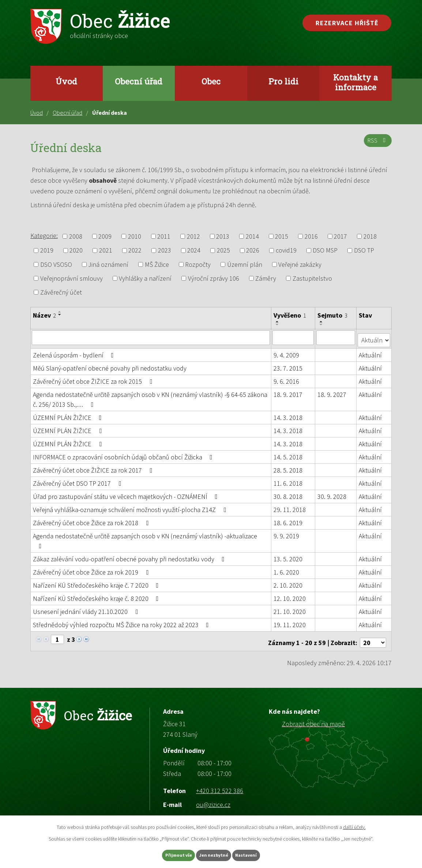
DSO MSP (325, 251)
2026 (253, 251)
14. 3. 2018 (288, 415)
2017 (340, 236)
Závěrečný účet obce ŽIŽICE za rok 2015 (94, 378)
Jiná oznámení (108, 264)
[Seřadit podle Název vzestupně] (60, 312)
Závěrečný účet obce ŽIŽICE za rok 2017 (94, 467)
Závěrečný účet (61, 292)
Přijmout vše (167, 854)
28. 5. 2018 (288, 467)
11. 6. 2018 (288, 480)
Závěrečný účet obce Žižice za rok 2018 (92, 520)
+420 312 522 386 (220, 785)
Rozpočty (198, 264)
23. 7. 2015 (288, 365)
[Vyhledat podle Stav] (374, 337)
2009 (105, 236)
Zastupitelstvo (312, 278)
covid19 (286, 251)
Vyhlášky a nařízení (145, 278)
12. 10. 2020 (290, 596)
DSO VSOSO (56, 264)
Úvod (66, 81)
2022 (135, 251)
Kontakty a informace (355, 82)
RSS (376, 144)
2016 (311, 236)
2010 (135, 236)
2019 (47, 251)
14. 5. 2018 (288, 454)
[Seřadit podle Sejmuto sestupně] (322, 325)
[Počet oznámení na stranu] (373, 637)
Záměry (266, 278)
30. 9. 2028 (332, 494)
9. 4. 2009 (287, 352)
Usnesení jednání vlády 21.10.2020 (87, 609)
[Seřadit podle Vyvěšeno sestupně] (278, 325)
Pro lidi (283, 81)
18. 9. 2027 (332, 392)
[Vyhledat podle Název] (151, 337)
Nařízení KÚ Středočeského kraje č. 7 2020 (97, 582)
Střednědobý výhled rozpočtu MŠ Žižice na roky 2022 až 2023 (122, 622)
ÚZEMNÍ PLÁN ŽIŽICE (69, 415)
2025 (223, 251)
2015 (282, 236)
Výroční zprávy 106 (214, 278)
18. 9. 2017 (288, 392)
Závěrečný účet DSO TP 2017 (78, 480)
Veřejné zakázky (300, 264)
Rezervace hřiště (347, 23)
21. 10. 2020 (290, 609)
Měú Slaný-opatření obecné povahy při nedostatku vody (110, 365)
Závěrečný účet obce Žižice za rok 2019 (92, 569)
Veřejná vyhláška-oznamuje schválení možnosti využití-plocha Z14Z (131, 507)
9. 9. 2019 (287, 533)
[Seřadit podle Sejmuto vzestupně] (322, 322)
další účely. (354, 825)
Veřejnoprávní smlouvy (71, 278)
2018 (370, 236)
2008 (76, 236)
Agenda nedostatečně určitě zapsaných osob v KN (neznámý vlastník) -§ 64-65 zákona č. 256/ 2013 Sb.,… (150, 397)
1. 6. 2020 (287, 569)
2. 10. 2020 (288, 582)
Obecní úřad (139, 81)
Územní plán (245, 264)
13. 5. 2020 (288, 556)
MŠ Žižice (157, 264)
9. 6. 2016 (287, 378)
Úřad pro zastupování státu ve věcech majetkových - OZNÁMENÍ (127, 494)
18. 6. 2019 (288, 520)
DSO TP (364, 251)
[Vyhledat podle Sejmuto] (336, 337)
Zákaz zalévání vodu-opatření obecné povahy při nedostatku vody (130, 556)
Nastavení (259, 854)
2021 (106, 251)
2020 (76, 251)
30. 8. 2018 (288, 494)
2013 (223, 236)
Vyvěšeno (290, 315)
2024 (194, 251)
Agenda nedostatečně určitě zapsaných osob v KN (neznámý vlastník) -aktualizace (145, 538)
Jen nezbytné (214, 854)
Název (44, 315)
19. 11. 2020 (290, 622)
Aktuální (371, 352)
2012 (193, 236)
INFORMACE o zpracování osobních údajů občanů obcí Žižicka (124, 454)
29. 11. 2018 (290, 507)
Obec (211, 81)
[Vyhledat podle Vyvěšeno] (293, 337)
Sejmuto (333, 315)
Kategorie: (44, 236)
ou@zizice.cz (213, 799)
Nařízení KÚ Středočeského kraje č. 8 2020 (97, 596)
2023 (165, 251)
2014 (252, 236)
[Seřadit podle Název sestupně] (60, 315)
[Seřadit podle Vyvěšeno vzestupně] (278, 322)
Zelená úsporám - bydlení (75, 352)
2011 (164, 236)
